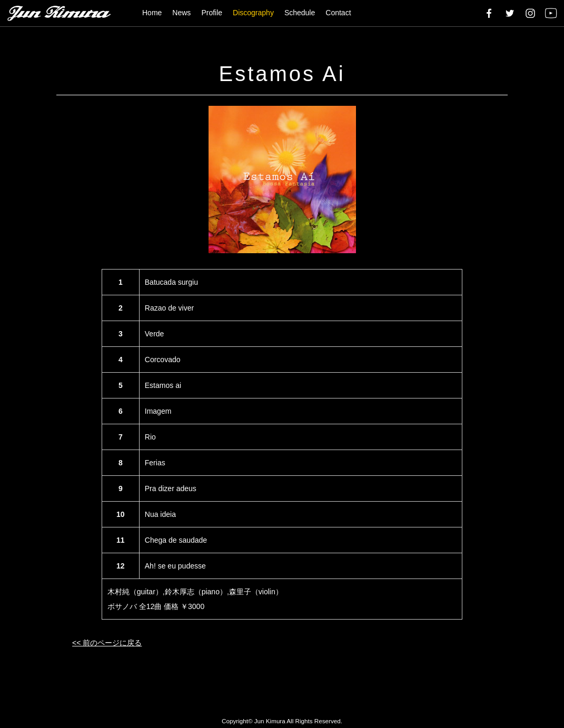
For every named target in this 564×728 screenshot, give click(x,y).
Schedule (300, 13)
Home (152, 13)
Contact (338, 13)
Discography (253, 13)
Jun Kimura (270, 721)
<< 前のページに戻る (107, 643)
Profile (212, 13)
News (181, 13)
